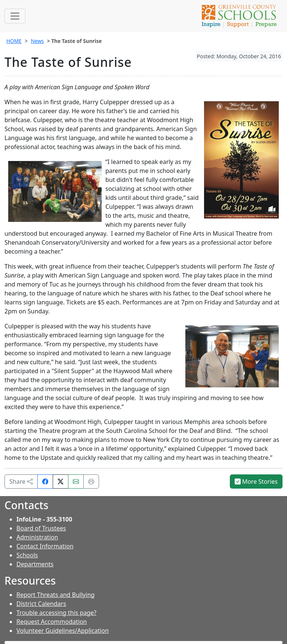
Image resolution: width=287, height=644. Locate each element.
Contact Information (45, 546)
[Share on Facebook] (45, 482)
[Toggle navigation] (15, 16)
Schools (27, 555)
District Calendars (41, 604)
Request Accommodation (52, 622)
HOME (14, 41)
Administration (37, 537)
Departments (35, 564)
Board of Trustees (41, 528)
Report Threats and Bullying (55, 595)
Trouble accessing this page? (56, 613)
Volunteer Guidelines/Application (63, 631)
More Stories (256, 482)
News (37, 41)
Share (21, 482)
